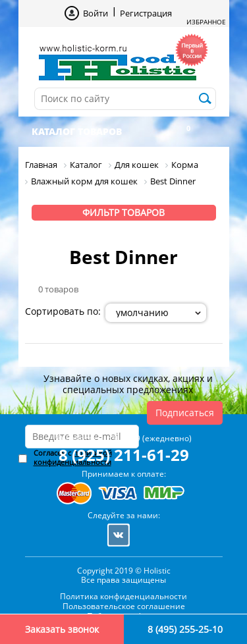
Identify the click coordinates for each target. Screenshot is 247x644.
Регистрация (146, 13)
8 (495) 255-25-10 (185, 629)
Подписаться (185, 413)
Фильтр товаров (123, 212)
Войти (96, 13)
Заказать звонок (62, 629)
